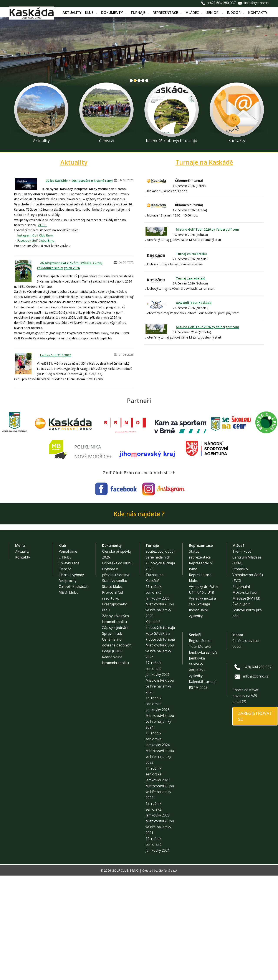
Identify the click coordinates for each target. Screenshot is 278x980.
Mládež (194, 13)
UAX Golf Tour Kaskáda (194, 303)
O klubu (65, 662)
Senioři (215, 13)
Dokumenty (114, 13)
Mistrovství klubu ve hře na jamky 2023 (160, 861)
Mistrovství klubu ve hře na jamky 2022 (160, 896)
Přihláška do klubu (117, 668)
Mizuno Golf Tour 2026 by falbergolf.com (208, 229)
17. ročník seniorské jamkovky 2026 (158, 773)
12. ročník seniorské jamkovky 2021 (158, 949)
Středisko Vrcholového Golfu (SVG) (248, 679)
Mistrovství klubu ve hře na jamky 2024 (160, 826)
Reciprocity (68, 685)
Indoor (236, 13)
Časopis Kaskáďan (74, 691)
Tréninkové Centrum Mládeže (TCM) (247, 662)
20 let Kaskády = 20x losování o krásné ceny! (79, 181)
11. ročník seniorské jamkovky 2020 (158, 697)
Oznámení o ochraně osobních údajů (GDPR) (117, 750)
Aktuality (72, 13)
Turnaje (140, 13)
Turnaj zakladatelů (191, 278)
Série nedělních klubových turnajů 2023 (160, 668)
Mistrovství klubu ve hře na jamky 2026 (160, 755)
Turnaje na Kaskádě (204, 162)
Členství (65, 673)
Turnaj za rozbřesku (191, 254)
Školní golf (241, 709)
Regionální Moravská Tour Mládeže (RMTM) (246, 697)
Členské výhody (71, 679)
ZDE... (42, 225)
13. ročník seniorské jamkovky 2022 (158, 914)
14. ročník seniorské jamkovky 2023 (158, 879)
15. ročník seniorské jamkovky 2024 (158, 843)
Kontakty (258, 13)
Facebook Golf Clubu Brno (36, 240)
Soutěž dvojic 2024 (161, 656)
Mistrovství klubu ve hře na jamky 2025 (160, 791)
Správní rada (69, 668)
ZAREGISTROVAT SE (255, 821)
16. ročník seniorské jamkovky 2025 (158, 808)
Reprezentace (167, 13)
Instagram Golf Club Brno (35, 235)
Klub (91, 13)
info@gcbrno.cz (257, 3)
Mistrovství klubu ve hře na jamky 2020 (160, 714)
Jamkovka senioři (203, 757)
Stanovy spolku (115, 685)
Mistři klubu (69, 697)
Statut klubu (112, 691)
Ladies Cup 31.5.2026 (56, 355)
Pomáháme (68, 656)
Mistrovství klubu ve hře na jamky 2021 (160, 931)
